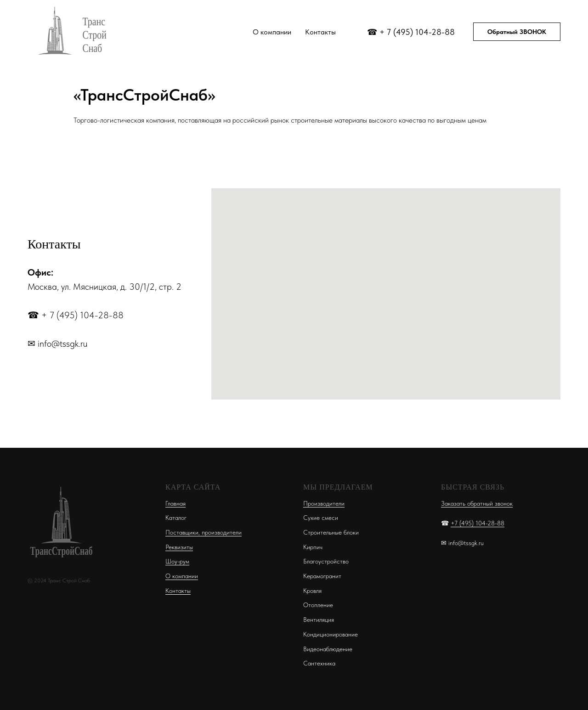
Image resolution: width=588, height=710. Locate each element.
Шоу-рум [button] (177, 561)
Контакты (320, 32)
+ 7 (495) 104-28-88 (417, 32)
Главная (175, 503)
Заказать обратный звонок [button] (477, 503)
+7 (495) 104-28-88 (478, 523)
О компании (272, 32)
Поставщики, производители (204, 532)
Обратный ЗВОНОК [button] (517, 32)
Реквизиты (179, 547)
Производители (324, 503)
